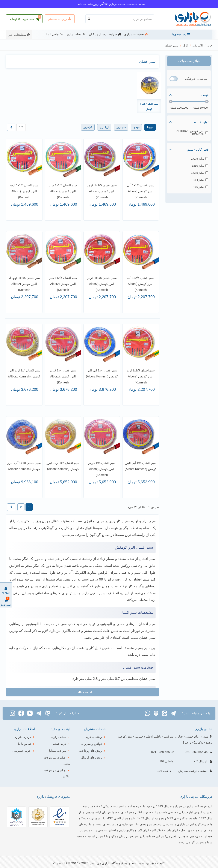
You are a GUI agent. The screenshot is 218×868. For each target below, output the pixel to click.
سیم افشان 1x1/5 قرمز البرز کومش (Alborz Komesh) (102, 191)
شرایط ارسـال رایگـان (105, 34)
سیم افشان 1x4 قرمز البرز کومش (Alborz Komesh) (63, 376)
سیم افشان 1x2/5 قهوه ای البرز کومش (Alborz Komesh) (24, 284)
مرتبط (150, 127)
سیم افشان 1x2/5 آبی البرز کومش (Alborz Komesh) (141, 284)
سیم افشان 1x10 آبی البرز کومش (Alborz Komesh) (24, 466)
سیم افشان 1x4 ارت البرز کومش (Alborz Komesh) (24, 373)
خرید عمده (62, 744)
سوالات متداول (59, 751)
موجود (136, 127)
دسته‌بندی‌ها (181, 34)
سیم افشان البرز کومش (149, 106)
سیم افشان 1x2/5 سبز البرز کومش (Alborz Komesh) (63, 284)
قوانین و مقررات (93, 744)
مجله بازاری (76, 34)
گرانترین (88, 127)
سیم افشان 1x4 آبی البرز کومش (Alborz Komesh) (102, 373)
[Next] (11, 127)
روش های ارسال (93, 757)
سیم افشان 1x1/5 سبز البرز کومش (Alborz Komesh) (63, 191)
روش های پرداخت (92, 751)
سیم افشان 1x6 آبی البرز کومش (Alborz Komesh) (141, 466)
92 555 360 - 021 (163, 752)
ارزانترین (104, 127)
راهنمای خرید (96, 737)
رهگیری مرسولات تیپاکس (57, 773)
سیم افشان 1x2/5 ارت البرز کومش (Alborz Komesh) (141, 376)
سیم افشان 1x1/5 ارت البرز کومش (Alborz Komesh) (24, 191)
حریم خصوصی (24, 751)
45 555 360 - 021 (196, 752)
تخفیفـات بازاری (136, 34)
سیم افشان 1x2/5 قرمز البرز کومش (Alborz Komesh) (102, 284)
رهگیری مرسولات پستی (57, 760)
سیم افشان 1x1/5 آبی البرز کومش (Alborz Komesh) (141, 191)
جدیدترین (121, 127)
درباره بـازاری (24, 737)
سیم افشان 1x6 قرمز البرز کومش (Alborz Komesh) (102, 469)
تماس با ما (55, 34)
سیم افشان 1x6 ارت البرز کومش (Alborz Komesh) (63, 466)
